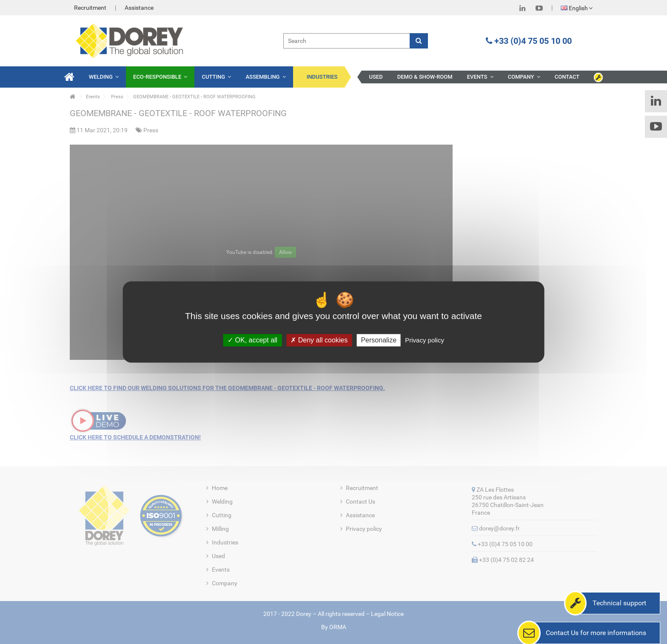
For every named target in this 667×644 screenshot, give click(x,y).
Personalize (379, 340)
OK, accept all (252, 340)
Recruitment (90, 8)
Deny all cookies (319, 340)
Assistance (139, 8)
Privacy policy (425, 340)
